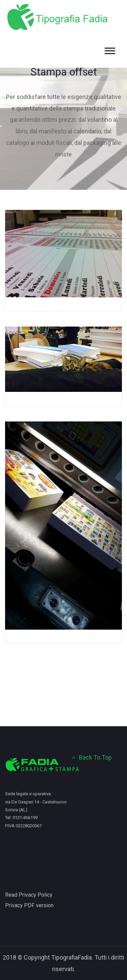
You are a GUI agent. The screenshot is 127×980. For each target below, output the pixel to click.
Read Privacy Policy (29, 895)
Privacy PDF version (29, 905)
